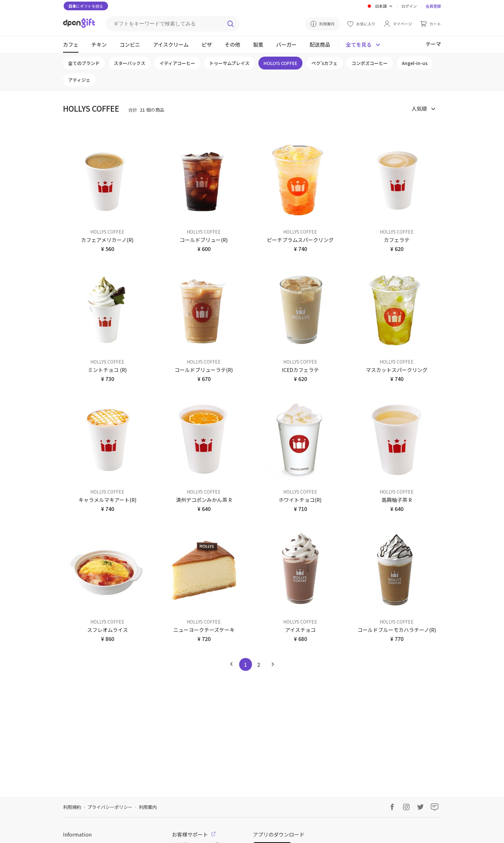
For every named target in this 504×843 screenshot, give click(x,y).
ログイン (409, 6)
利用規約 (72, 807)
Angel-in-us (415, 63)
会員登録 (433, 6)
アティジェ (79, 80)
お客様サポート (194, 834)
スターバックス (130, 63)
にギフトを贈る (86, 6)
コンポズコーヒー (370, 63)
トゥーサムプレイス (229, 63)
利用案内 (148, 807)
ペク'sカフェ (324, 63)
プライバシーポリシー (110, 807)
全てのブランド (84, 63)
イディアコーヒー (177, 63)
